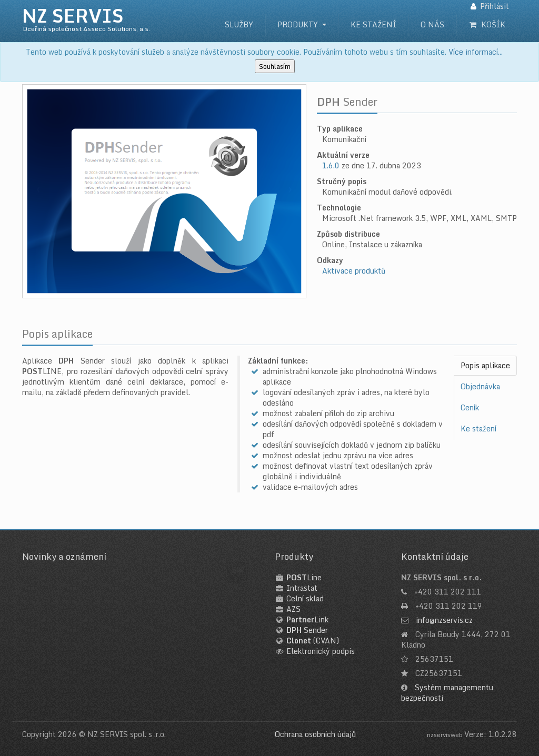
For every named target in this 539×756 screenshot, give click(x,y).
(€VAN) (313, 641)
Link (307, 619)
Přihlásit (495, 6)
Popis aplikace (485, 365)
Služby (239, 24)
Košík (487, 24)
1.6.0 (331, 165)
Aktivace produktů (354, 271)
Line (304, 577)
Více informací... (476, 52)
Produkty (298, 24)
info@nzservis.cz (444, 620)
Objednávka (480, 386)
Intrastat (302, 588)
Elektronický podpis (321, 651)
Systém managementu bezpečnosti (447, 693)
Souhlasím (275, 66)
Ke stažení (373, 24)
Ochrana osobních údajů (315, 734)
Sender (307, 630)
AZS (293, 609)
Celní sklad (305, 598)
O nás (432, 24)
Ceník (470, 407)
